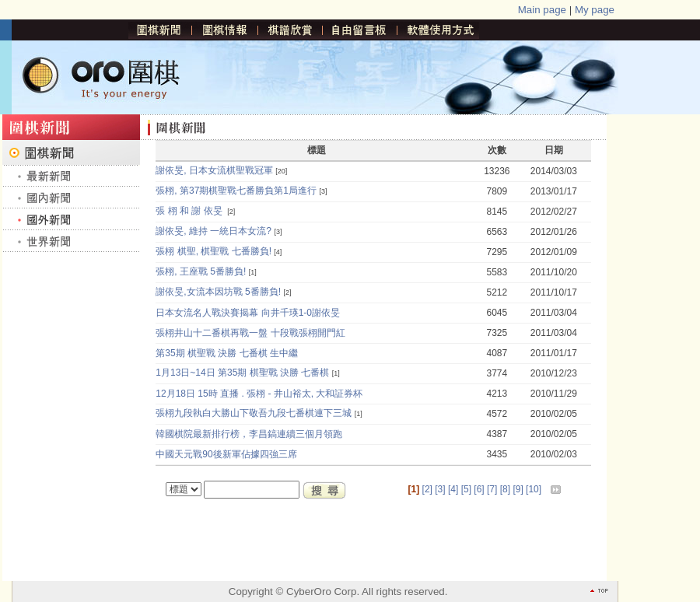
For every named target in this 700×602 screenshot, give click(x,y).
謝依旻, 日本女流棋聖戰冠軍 (214, 170)
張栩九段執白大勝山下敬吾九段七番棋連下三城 (254, 413)
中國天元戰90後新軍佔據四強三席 (227, 454)
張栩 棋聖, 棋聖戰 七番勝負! (213, 251)
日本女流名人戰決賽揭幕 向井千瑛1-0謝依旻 (248, 313)
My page (595, 10)
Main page (542, 10)
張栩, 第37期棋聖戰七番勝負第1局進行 (236, 191)
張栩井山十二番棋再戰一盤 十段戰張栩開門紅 (250, 333)
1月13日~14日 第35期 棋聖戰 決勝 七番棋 (242, 373)
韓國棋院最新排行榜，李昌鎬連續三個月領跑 (249, 434)
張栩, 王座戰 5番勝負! (201, 271)
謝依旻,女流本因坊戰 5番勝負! (218, 292)
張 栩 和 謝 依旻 (190, 211)
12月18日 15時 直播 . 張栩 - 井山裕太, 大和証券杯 (260, 394)
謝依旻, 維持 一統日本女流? (213, 231)
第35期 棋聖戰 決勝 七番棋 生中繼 (227, 353)
